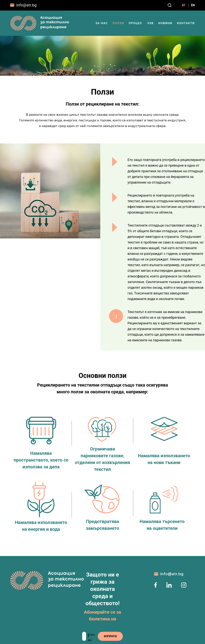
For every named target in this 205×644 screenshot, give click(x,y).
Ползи (118, 23)
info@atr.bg (172, 574)
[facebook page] (156, 586)
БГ (182, 5)
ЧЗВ (150, 23)
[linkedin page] (169, 586)
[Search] (168, 5)
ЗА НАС (102, 23)
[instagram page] (184, 586)
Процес (135, 23)
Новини (165, 23)
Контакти (186, 23)
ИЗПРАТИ (111, 636)
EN (193, 5)
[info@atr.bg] (23, 5)
